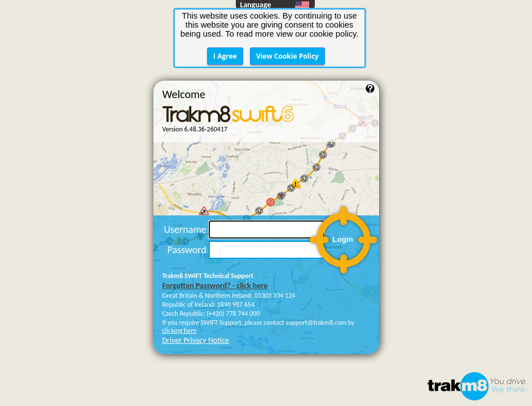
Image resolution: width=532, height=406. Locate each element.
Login (342, 186)
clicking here (180, 277)
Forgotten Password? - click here (215, 232)
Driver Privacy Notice (196, 287)
